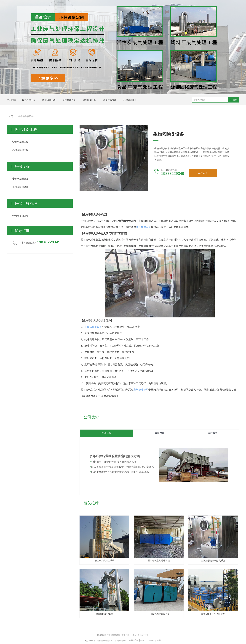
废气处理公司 (141, 390)
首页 (11, 116)
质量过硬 (160, 433)
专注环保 (106, 433)
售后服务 (213, 433)
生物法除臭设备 (93, 327)
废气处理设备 (143, 227)
